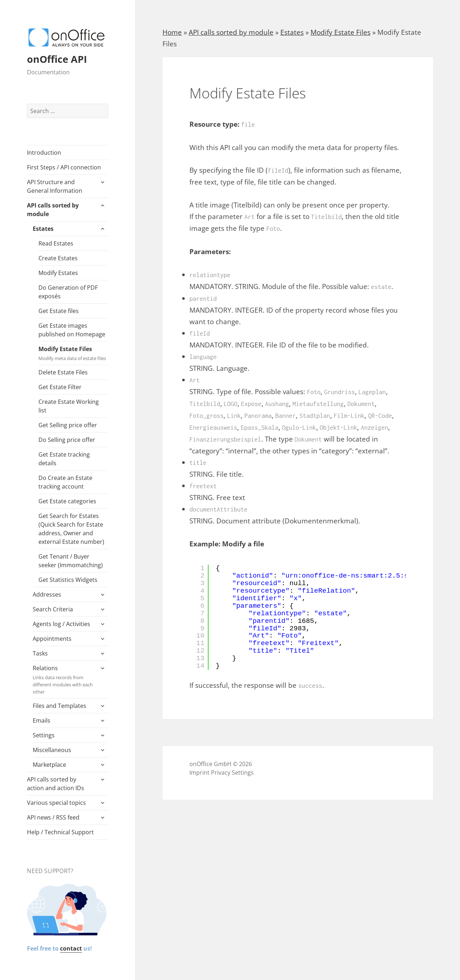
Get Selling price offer (68, 425)
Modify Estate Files (73, 353)
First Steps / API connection (64, 167)
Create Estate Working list (69, 406)
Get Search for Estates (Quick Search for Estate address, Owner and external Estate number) (71, 529)
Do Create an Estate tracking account (65, 482)
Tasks (40, 653)
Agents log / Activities (61, 624)
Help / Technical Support (60, 832)
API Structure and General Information (55, 186)
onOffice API (57, 59)
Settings (44, 735)
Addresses (47, 594)
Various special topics (56, 803)
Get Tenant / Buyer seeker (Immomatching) (71, 561)
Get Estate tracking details (64, 459)
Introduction (44, 153)
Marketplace (49, 765)
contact (71, 948)
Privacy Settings (232, 773)
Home (172, 32)
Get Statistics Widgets (68, 580)
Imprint (199, 773)
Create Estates (58, 258)
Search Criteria (53, 609)
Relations (64, 680)
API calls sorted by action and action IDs (56, 784)
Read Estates (56, 243)
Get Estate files (59, 311)
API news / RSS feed (53, 817)
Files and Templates (59, 706)
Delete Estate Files (63, 372)
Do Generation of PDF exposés (68, 292)
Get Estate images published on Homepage (72, 330)
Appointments (52, 639)
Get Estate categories (67, 501)
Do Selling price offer (67, 440)
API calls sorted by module (53, 210)
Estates (43, 229)
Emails (42, 720)
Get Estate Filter (60, 387)
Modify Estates (58, 273)
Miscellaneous (52, 750)
